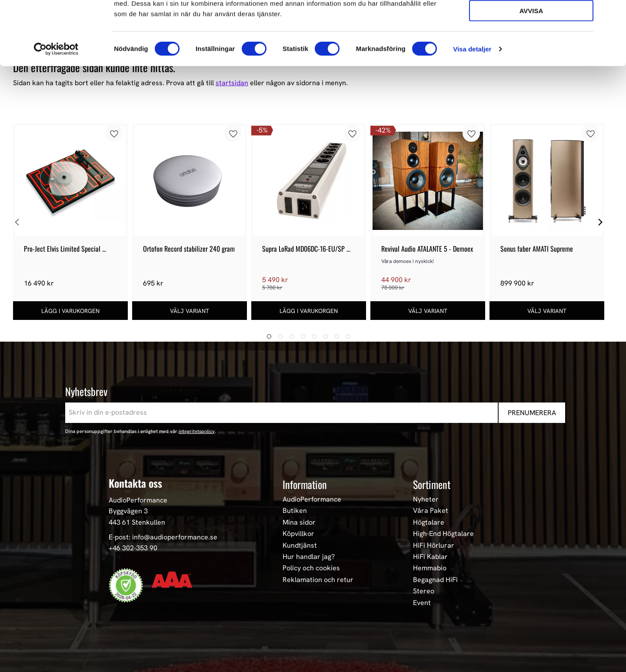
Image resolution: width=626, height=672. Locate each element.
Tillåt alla (531, 21)
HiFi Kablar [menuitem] (430, 557)
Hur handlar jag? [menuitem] (309, 557)
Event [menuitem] (422, 603)
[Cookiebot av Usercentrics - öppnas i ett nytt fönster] (56, 109)
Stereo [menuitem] (424, 591)
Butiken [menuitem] (295, 511)
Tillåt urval (531, 46)
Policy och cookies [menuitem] (311, 568)
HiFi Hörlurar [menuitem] (434, 546)
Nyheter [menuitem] (426, 499)
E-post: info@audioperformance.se (163, 537)
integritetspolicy (197, 431)
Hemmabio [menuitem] (430, 568)
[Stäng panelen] (613, 13)
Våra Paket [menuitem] (431, 511)
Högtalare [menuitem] (429, 522)
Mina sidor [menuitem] (299, 522)
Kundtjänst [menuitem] (300, 546)
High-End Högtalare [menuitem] (443, 534)
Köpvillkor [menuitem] (298, 534)
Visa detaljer (472, 108)
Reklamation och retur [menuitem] (318, 580)
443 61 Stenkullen (137, 522)
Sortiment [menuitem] (432, 484)
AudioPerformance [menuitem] (312, 499)
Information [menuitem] (305, 484)
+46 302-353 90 (133, 548)
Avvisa (531, 70)
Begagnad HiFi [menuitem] (435, 580)
